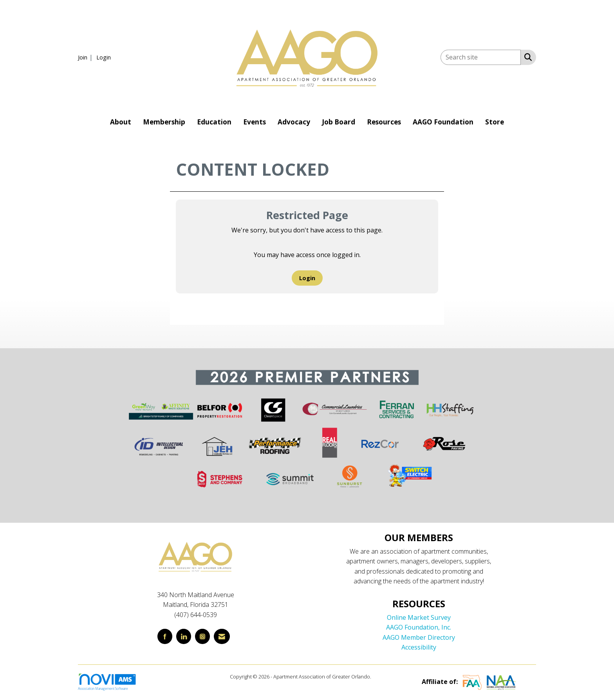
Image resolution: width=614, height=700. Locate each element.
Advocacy (294, 122)
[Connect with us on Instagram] (202, 636)
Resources (384, 122)
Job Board (339, 122)
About (121, 122)
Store (495, 122)
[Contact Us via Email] (222, 636)
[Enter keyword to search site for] (481, 57)
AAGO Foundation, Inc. (419, 627)
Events (255, 122)
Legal (378, 677)
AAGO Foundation (443, 122)
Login (307, 278)
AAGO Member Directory (419, 637)
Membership (164, 122)
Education (214, 122)
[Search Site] (526, 57)
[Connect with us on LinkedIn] (184, 636)
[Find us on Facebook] (165, 636)
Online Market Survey (419, 617)
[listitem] (86, 57)
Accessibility (419, 647)
